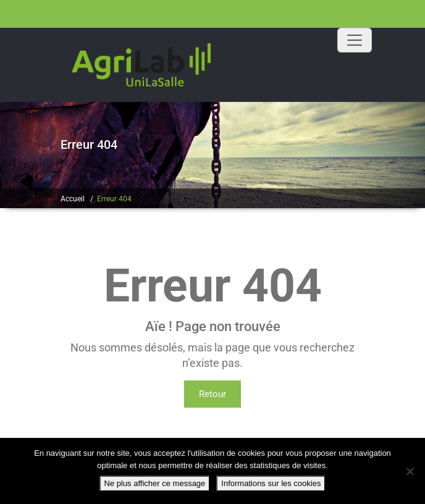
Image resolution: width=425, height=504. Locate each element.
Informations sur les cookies (271, 483)
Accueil (73, 199)
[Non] (410, 471)
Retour (212, 394)
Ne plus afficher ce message (155, 483)
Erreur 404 (114, 199)
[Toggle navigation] (355, 40)
